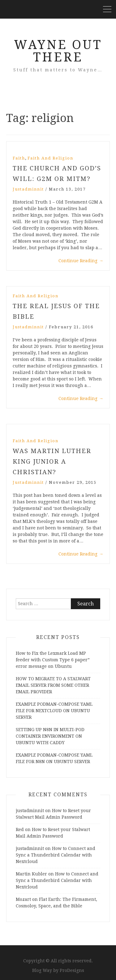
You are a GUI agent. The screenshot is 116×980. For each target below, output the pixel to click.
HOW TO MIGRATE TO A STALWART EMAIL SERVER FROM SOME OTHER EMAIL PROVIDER (53, 685)
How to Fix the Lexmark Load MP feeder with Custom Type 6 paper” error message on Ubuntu (53, 660)
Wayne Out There (58, 51)
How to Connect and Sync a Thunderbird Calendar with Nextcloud (56, 855)
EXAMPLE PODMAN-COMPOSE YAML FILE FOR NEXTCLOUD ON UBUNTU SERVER (54, 711)
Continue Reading (81, 261)
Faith (19, 158)
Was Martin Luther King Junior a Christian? (52, 461)
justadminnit (28, 189)
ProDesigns (72, 970)
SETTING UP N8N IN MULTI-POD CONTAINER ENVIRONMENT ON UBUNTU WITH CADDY (50, 736)
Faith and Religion (50, 158)
